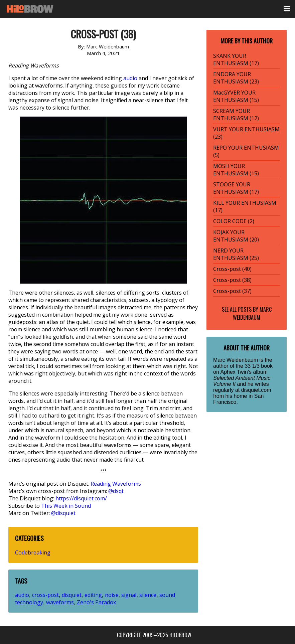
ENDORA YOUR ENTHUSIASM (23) (236, 78)
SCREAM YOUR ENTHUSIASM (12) (236, 115)
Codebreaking (33, 552)
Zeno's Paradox (96, 602)
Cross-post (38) (232, 280)
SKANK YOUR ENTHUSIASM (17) (236, 59)
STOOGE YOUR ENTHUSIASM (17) (236, 188)
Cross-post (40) (232, 269)
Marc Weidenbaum (252, 313)
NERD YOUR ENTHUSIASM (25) (236, 254)
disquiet (72, 595)
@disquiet (63, 513)
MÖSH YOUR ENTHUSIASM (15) (236, 170)
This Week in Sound (66, 506)
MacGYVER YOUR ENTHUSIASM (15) (236, 96)
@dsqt (116, 491)
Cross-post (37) (232, 291)
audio (130, 78)
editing (93, 595)
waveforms (60, 602)
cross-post (45, 595)
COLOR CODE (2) (234, 221)
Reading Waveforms (116, 484)
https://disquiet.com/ (81, 498)
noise (112, 595)
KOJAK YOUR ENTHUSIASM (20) (236, 236)
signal (129, 595)
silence (148, 595)
